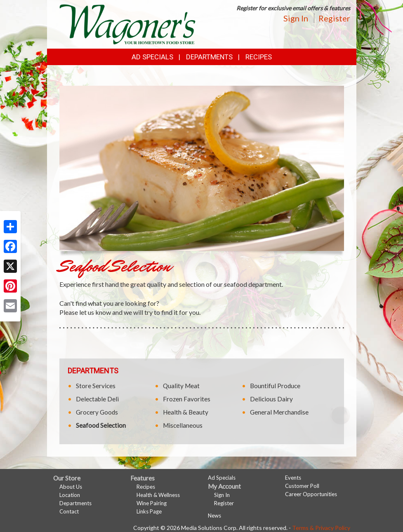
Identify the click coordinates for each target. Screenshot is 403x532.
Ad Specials (152, 57)
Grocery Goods (97, 412)
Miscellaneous (183, 425)
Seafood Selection (101, 425)
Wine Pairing (152, 503)
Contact (69, 511)
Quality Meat (181, 386)
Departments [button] (209, 57)
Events (293, 478)
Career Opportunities (311, 494)
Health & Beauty (186, 412)
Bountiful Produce (275, 386)
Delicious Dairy (271, 399)
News (214, 516)
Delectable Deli (97, 399)
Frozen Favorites (187, 399)
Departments (75, 503)
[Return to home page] (127, 23)
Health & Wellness (158, 495)
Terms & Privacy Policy (321, 528)
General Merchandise (279, 412)
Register (334, 18)
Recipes (259, 57)
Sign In (296, 18)
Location (70, 495)
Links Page (149, 511)
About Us (71, 487)
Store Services (96, 386)
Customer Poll (302, 486)
